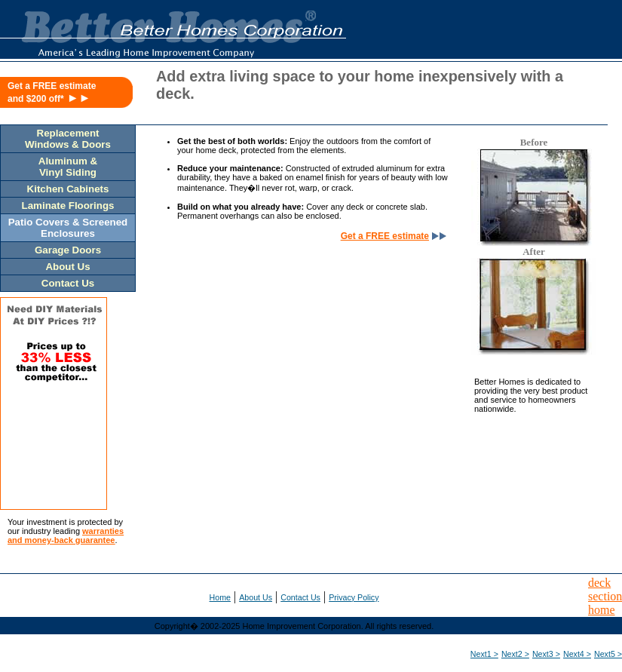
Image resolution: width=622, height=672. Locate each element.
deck (599, 583)
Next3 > (546, 654)
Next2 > (515, 654)
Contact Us (300, 597)
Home (220, 597)
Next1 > (484, 654)
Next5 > (608, 654)
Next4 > (577, 654)
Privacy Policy (354, 597)
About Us (256, 597)
